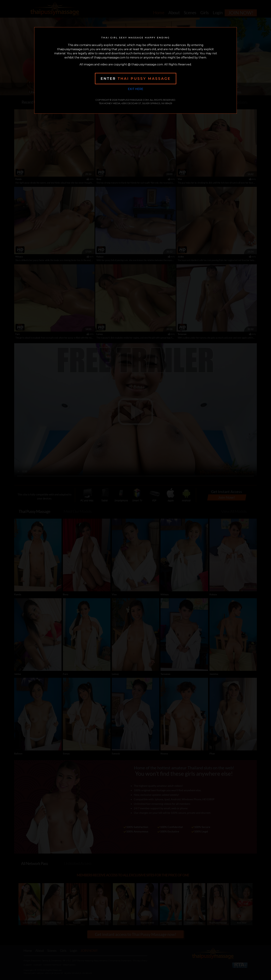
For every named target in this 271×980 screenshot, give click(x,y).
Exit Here (136, 89)
